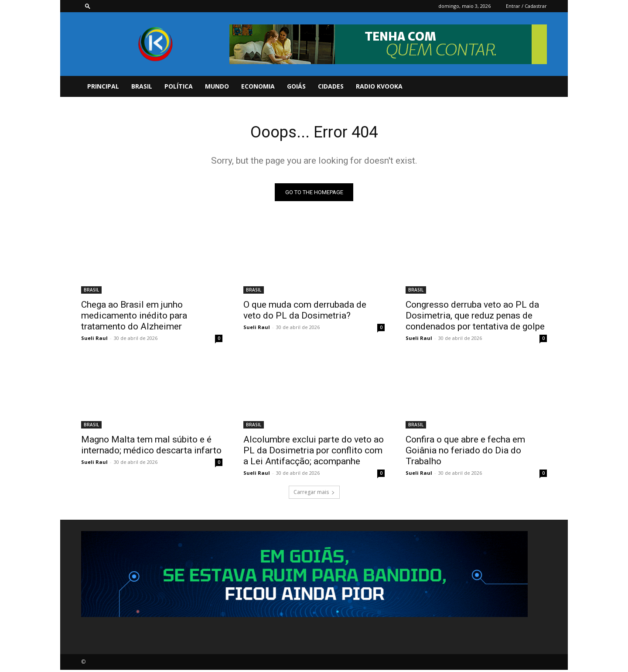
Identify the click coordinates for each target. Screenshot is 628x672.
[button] (88, 6)
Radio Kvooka (379, 86)
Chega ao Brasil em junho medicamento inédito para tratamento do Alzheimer (134, 318)
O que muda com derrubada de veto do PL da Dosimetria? (305, 312)
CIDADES (331, 86)
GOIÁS (296, 86)
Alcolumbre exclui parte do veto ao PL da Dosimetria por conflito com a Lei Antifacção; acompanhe (314, 453)
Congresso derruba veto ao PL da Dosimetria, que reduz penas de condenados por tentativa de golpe (475, 318)
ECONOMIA (258, 86)
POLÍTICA (179, 86)
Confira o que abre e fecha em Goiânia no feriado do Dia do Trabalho (465, 453)
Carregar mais (314, 494)
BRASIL (142, 86)
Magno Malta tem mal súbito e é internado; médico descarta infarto (151, 447)
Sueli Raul (94, 340)
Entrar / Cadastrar (526, 6)
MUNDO (217, 86)
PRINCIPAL (103, 86)
